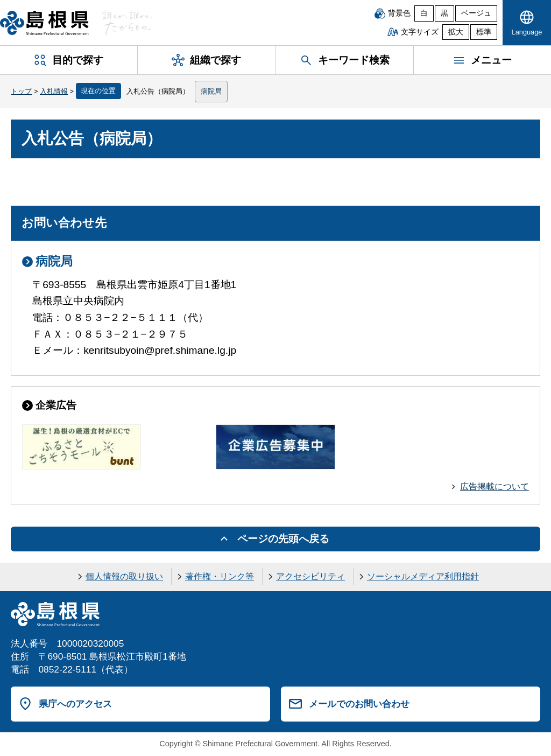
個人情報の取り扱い (124, 576)
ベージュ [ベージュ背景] (476, 13)
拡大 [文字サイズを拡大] (456, 32)
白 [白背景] (424, 13)
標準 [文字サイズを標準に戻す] (484, 32)
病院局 (211, 91)
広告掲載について (495, 486)
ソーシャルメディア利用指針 (423, 576)
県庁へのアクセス (75, 704)
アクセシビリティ (310, 576)
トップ (21, 91)
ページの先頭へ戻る (283, 539)
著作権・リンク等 (220, 576)
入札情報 (54, 91)
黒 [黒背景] (444, 13)
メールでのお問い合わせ (359, 704)
